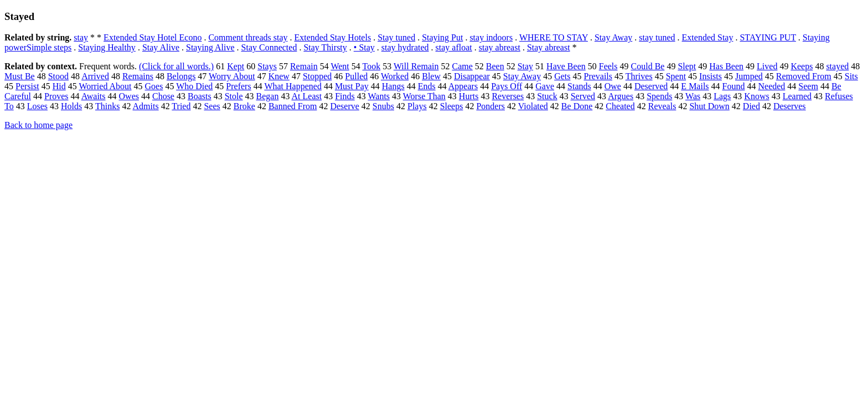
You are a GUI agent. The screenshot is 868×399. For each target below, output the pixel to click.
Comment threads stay (248, 37)
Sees (212, 106)
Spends (659, 96)
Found (734, 86)
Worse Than (424, 96)
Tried (181, 106)
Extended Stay (708, 37)
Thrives (639, 76)
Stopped (317, 76)
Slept (687, 66)
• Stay (364, 47)
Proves (56, 96)
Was (693, 96)
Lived (767, 66)
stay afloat (454, 47)
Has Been (726, 66)
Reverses (508, 96)
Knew (279, 76)
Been (495, 66)
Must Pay (352, 86)
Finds (345, 96)
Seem (808, 86)
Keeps (802, 66)
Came (462, 66)
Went (340, 66)
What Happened (293, 86)
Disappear (472, 76)
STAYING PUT (768, 37)
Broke (244, 106)
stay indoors (491, 37)
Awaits (94, 96)
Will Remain (416, 66)
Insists (711, 76)
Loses (37, 106)
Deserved (651, 86)
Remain (304, 66)
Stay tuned (396, 37)
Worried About (105, 86)
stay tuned (657, 37)
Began (268, 96)
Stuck (547, 96)
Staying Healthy (107, 47)
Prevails (598, 76)
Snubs (383, 106)
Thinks (107, 106)
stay (81, 37)
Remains (138, 76)
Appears (463, 86)
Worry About (232, 76)
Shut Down (709, 106)
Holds (71, 106)
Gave (545, 86)
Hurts (469, 96)
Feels (608, 66)
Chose (163, 96)
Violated (533, 106)
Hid (59, 86)
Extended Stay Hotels (333, 37)
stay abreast (500, 47)
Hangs (393, 86)
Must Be (20, 76)
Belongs (181, 76)
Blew (431, 76)
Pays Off (507, 86)
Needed (771, 86)
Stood (58, 76)
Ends (427, 86)
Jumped (749, 76)
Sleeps (452, 106)
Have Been (566, 66)
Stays (267, 66)
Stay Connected (269, 47)
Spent (676, 76)
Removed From (804, 76)
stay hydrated (405, 47)
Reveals (662, 106)
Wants (379, 96)
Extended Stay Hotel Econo (153, 37)
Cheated (620, 106)
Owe (613, 86)
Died (751, 106)
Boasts (200, 96)
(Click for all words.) (176, 66)
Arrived (95, 76)
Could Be (648, 66)
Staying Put (442, 37)
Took (372, 66)
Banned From (293, 106)
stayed (837, 66)
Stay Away (613, 37)
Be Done (577, 106)
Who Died (194, 86)
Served (583, 96)
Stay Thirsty (325, 47)
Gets (562, 76)
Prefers (238, 86)
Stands (579, 86)
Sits (851, 76)
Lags (722, 96)
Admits (146, 106)
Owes (129, 96)
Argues (621, 96)
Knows (756, 96)
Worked (395, 76)
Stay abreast (549, 47)
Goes (154, 86)
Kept (236, 66)
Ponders (490, 106)
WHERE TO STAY (554, 37)
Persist (27, 86)
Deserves (790, 106)
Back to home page (38, 125)
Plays (417, 106)
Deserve (344, 106)
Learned (797, 96)
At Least (307, 96)
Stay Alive (161, 47)
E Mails (695, 86)
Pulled (356, 76)
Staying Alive (210, 47)
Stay (525, 66)
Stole (234, 96)
